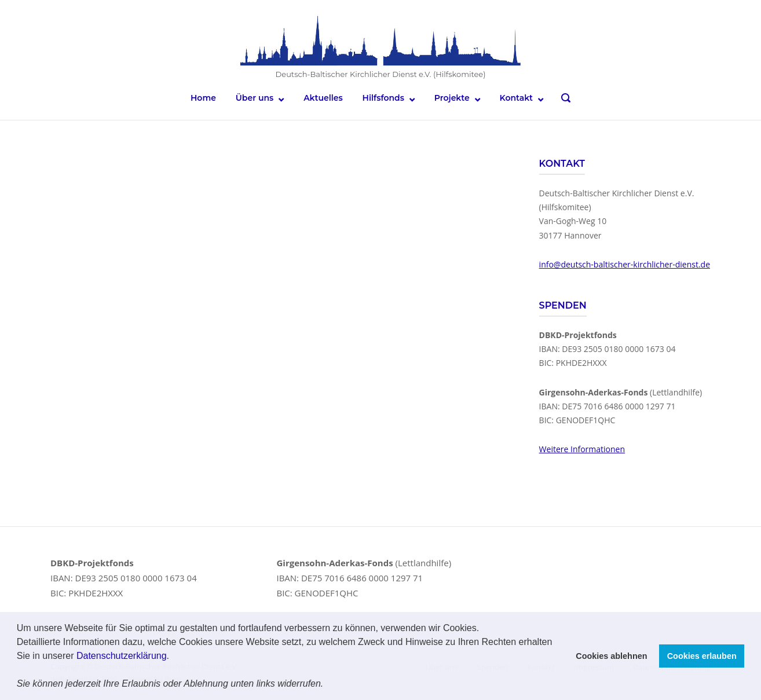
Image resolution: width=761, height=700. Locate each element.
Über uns (255, 98)
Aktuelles (323, 98)
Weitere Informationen (582, 448)
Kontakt (517, 98)
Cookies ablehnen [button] (611, 656)
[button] (328, 685)
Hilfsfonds (383, 98)
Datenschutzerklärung (122, 656)
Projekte (452, 98)
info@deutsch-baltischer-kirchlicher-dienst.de (625, 264)
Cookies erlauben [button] (702, 656)
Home (203, 98)
